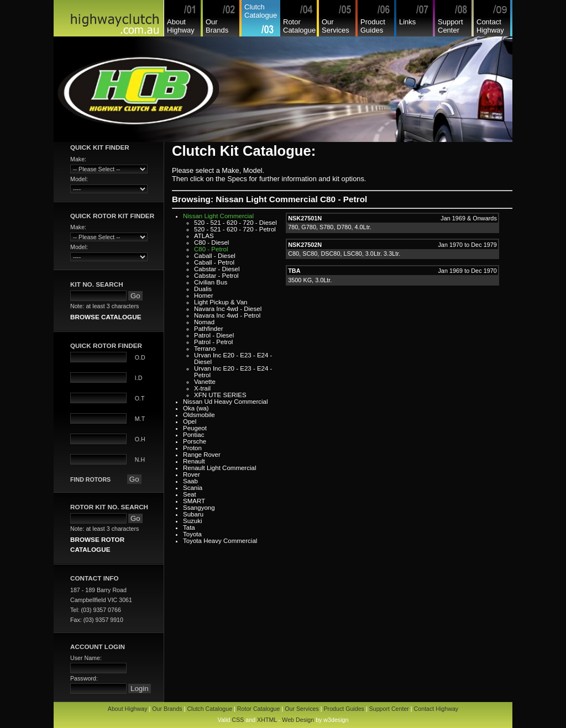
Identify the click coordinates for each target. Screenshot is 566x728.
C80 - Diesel (211, 242)
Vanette (205, 382)
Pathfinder (209, 329)
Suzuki (193, 521)
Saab (190, 481)
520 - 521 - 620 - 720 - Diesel (235, 223)
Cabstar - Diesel (217, 269)
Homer (204, 296)
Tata (189, 527)
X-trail (202, 388)
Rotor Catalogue (299, 26)
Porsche (195, 441)
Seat (190, 494)
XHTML (267, 720)
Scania (193, 488)
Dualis (203, 289)
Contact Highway (490, 26)
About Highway (181, 26)
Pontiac (193, 435)
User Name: (86, 658)
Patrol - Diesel (214, 335)
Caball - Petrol (214, 262)
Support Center (450, 26)
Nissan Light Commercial (218, 216)
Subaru (193, 514)
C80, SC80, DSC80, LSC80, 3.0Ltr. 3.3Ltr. (344, 254)
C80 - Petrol (211, 249)
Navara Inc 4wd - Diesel (228, 309)
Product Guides (373, 26)
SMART (194, 501)
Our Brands (217, 26)
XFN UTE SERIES (220, 395)
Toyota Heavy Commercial (220, 541)
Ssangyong (199, 508)
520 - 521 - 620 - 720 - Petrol (235, 229)
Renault (194, 461)
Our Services (336, 26)
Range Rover (202, 455)
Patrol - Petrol (213, 342)
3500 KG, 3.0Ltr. (310, 280)
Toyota (192, 534)
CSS (238, 720)
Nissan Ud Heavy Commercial (226, 402)
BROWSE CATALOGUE (106, 317)
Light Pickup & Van (221, 302)
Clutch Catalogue (261, 11)
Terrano (205, 349)
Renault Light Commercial (220, 468)
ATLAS (204, 236)
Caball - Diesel (215, 256)
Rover (192, 474)
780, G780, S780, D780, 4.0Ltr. (330, 227)
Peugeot (195, 428)
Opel (190, 421)
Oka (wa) (196, 408)
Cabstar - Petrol (216, 276)
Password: (84, 678)
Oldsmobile (199, 415)
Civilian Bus (211, 282)
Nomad (204, 322)
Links (407, 22)
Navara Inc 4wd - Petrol (227, 315)
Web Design (298, 720)
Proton (192, 448)
